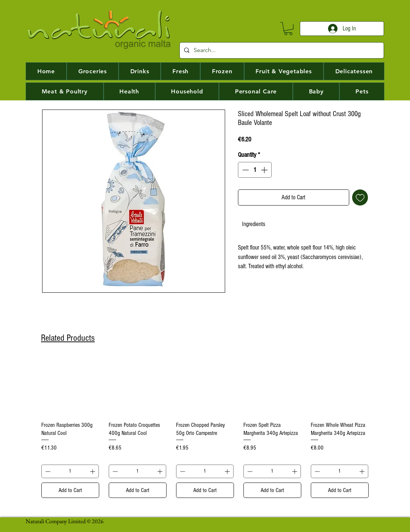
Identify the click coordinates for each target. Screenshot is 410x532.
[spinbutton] (255, 170)
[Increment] (265, 170)
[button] (288, 29)
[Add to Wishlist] (360, 197)
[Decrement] (245, 170)
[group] (205, 428)
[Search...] (281, 50)
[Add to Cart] (70, 490)
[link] (254, 224)
